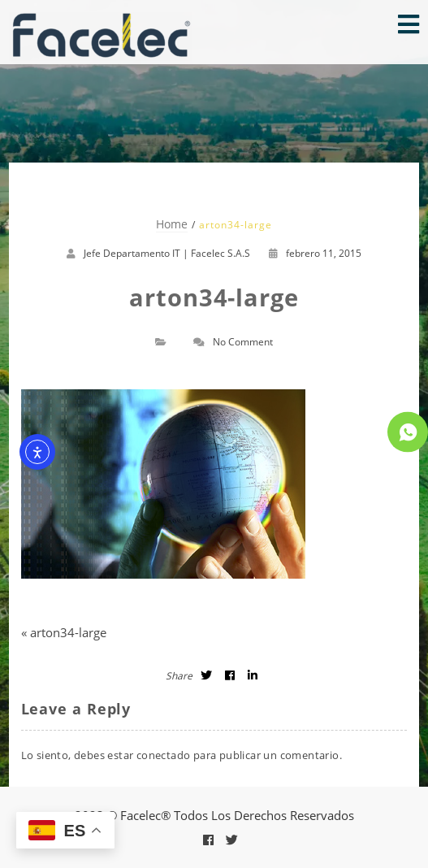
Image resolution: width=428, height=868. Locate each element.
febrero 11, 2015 (315, 253)
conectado (164, 755)
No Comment (243, 342)
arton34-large (68, 632)
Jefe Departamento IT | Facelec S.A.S (167, 253)
